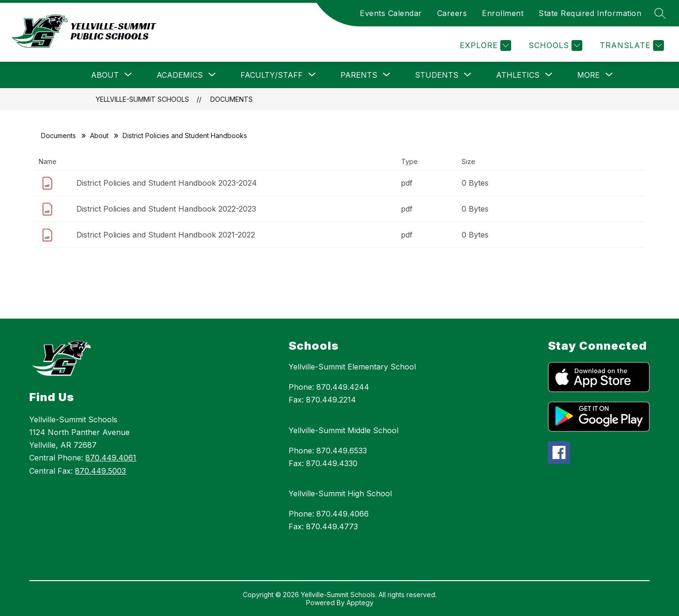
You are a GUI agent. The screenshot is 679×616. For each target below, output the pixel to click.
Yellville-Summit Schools (142, 99)
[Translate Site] (631, 45)
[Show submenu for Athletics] (518, 75)
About (99, 136)
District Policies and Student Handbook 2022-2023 (166, 209)
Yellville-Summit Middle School (344, 430)
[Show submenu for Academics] (180, 75)
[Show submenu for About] (105, 75)
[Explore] (484, 45)
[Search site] (660, 13)
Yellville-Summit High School (340, 493)
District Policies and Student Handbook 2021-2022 (166, 235)
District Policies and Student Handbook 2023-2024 (167, 183)
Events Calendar (391, 13)
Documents (232, 99)
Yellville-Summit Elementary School (352, 367)
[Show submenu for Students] (437, 75)
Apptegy (360, 603)
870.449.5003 (100, 471)
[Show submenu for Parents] (359, 75)
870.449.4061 (111, 458)
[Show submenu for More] (588, 75)
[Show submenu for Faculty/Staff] (272, 75)
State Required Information (590, 13)
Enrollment (503, 13)
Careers (452, 13)
